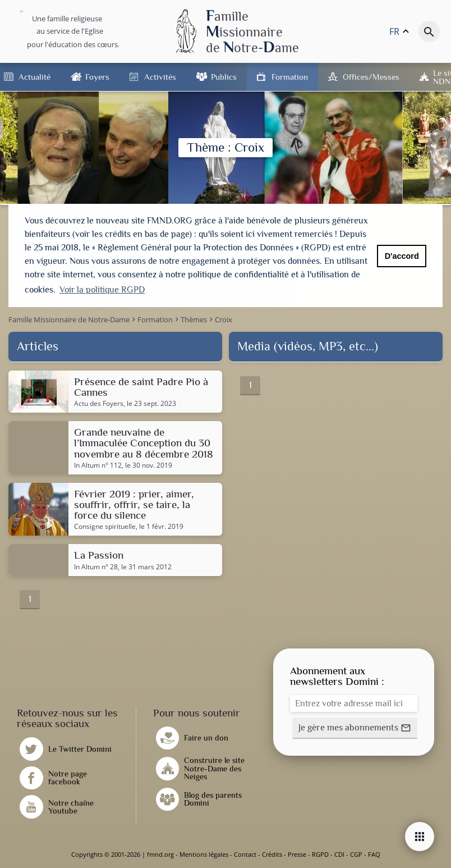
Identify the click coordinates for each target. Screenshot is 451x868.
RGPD (320, 854)
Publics (224, 77)
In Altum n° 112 (98, 465)
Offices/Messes (371, 77)
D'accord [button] (402, 256)
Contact (245, 854)
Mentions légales (204, 854)
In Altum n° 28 (96, 567)
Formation (290, 77)
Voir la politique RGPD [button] (102, 290)
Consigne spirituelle (105, 527)
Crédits (272, 854)
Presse (297, 854)
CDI (339, 854)
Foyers (97, 77)
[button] (355, 728)
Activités (160, 77)
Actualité (34, 77)
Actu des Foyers (99, 404)
